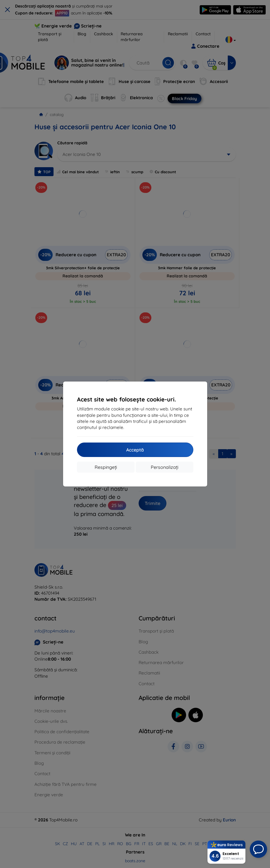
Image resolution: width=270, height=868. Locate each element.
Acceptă (135, 450)
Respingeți (106, 467)
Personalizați (165, 467)
